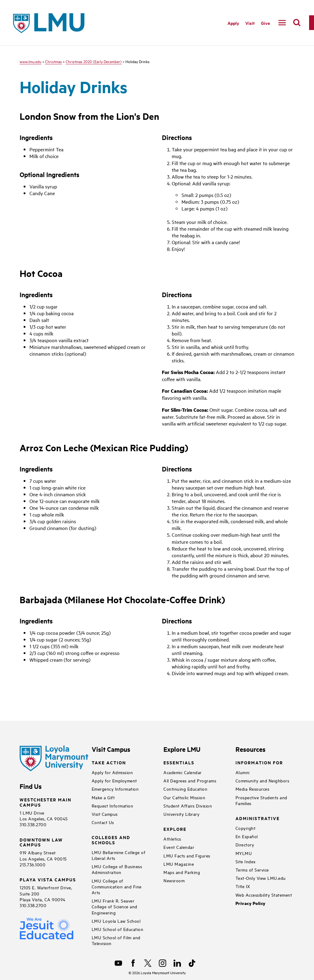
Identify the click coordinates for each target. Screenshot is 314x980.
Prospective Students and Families (261, 800)
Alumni (243, 772)
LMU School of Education (118, 929)
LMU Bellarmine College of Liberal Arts (119, 855)
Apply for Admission (112, 772)
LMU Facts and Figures (187, 855)
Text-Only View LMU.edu (261, 878)
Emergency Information (115, 789)
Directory (245, 844)
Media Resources (253, 789)
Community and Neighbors (262, 780)
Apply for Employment (114, 780)
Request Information (113, 806)
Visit (250, 23)
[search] (297, 23)
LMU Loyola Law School (116, 921)
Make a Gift (103, 797)
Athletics (172, 839)
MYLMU (244, 853)
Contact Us (103, 822)
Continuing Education (185, 789)
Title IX (243, 886)
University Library (181, 814)
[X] (148, 963)
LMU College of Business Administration (117, 869)
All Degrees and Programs (190, 780)
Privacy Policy (251, 903)
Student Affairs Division (188, 806)
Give (265, 23)
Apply (233, 23)
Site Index (246, 861)
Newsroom (174, 880)
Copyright (246, 828)
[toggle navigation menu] (282, 23)
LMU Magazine (179, 864)
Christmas (54, 61)
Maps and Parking (182, 872)
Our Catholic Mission (184, 797)
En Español (247, 836)
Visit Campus (105, 814)
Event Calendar (179, 847)
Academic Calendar (183, 772)
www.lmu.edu (31, 61)
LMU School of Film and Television (116, 940)
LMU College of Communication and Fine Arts (117, 886)
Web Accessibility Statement (264, 895)
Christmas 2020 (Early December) (94, 61)
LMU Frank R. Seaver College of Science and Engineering (115, 906)
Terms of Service (252, 870)
